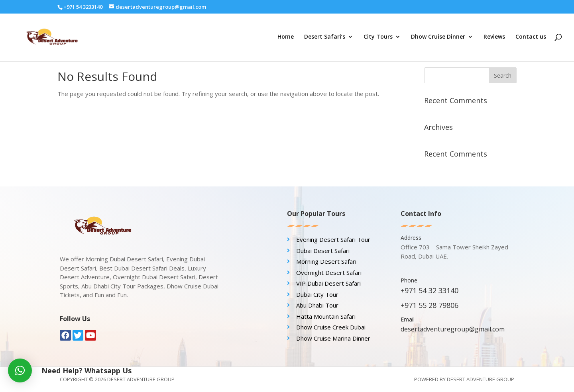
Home (286, 37)
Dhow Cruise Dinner (438, 37)
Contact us (531, 37)
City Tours (378, 37)
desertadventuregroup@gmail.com (453, 329)
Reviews (494, 37)
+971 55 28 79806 (430, 305)
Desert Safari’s (325, 37)
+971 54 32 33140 (430, 290)
